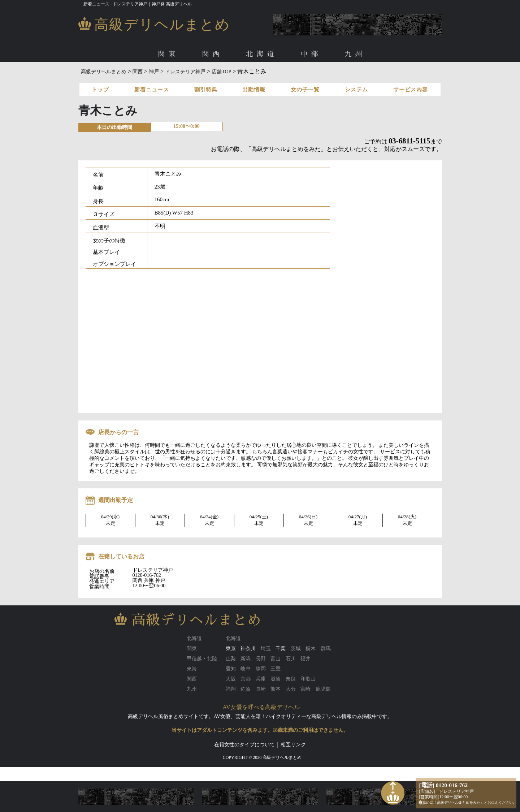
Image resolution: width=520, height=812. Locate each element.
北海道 (262, 54)
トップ (100, 90)
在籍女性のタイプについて (244, 745)
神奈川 (248, 649)
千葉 (281, 649)
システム (356, 90)
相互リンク (293, 745)
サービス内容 (411, 90)
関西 (212, 54)
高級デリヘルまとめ (104, 72)
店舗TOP (221, 72)
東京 (231, 649)
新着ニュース (152, 90)
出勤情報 (254, 90)
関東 (168, 54)
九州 (355, 54)
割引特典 (206, 90)
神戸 (154, 72)
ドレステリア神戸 (185, 72)
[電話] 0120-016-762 (444, 785)
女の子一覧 (305, 90)
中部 (311, 54)
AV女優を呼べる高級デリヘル (261, 707)
